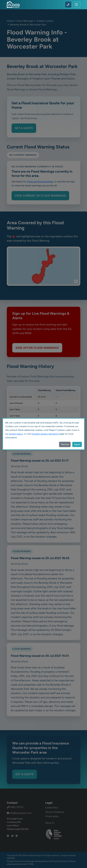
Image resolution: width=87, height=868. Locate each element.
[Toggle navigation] (76, 5)
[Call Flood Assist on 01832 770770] (68, 5)
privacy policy (16, 434)
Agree (77, 444)
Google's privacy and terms (45, 434)
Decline (65, 444)
